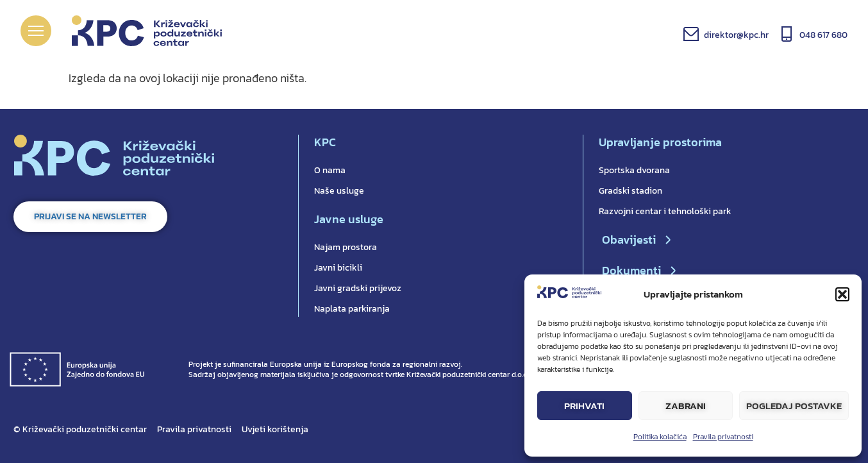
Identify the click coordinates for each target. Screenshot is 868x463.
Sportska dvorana (634, 170)
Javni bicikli (338, 268)
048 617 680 (823, 35)
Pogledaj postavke (794, 406)
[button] (842, 294)
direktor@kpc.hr (736, 35)
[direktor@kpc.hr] (691, 34)
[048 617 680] (787, 34)
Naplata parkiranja (352, 309)
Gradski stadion (630, 191)
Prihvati (584, 406)
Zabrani (686, 406)
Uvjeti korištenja (275, 429)
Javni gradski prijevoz (358, 288)
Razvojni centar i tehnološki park (665, 211)
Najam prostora (346, 247)
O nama (330, 170)
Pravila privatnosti (723, 437)
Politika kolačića (660, 437)
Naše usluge (339, 191)
